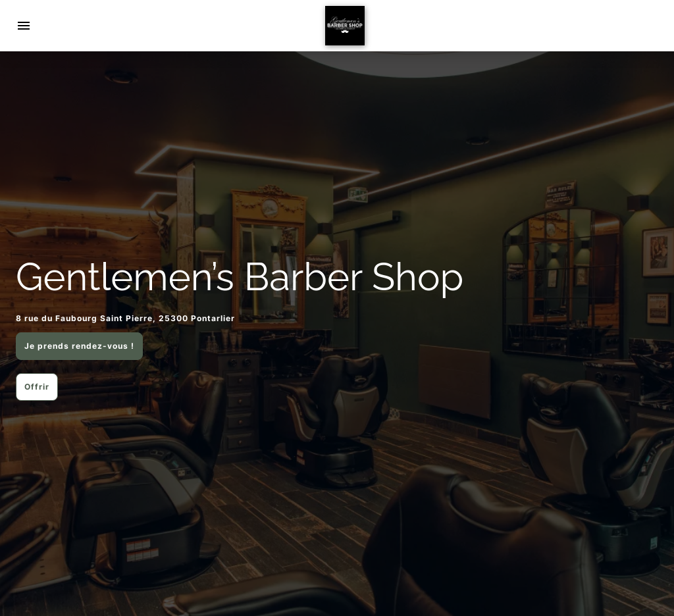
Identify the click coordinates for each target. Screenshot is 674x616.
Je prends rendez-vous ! (79, 346)
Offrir (37, 387)
